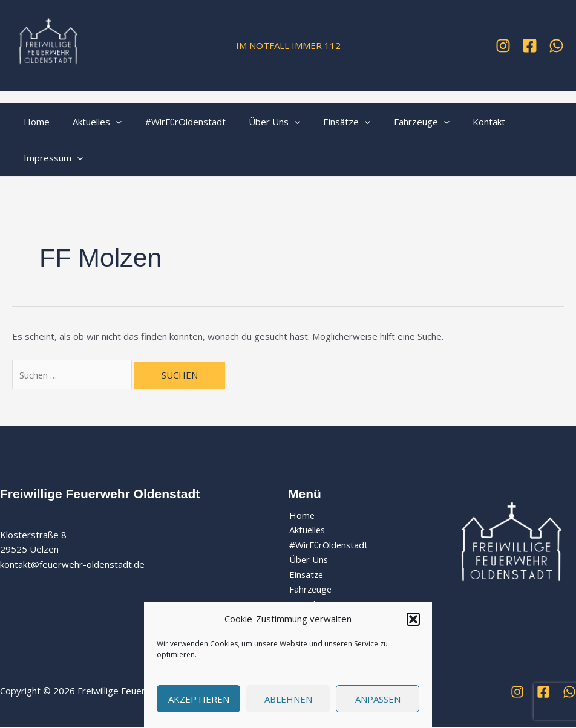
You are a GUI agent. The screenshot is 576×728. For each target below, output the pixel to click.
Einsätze (324, 122)
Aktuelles (90, 122)
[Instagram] (503, 46)
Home (34, 122)
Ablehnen (288, 699)
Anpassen (378, 699)
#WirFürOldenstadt (173, 122)
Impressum (51, 158)
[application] (109, 122)
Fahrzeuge (394, 122)
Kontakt (456, 122)
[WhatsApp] (556, 46)
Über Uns (257, 122)
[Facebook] (530, 46)
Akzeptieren (199, 699)
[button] (413, 619)
